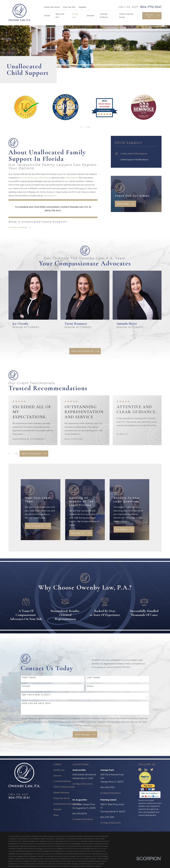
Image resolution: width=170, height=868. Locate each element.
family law (32, 178)
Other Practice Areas (64, 787)
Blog (56, 815)
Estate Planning (61, 793)
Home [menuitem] (47, 16)
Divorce (57, 776)
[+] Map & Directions (83, 784)
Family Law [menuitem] (75, 16)
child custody (44, 178)
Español (83, 7)
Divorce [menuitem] (90, 16)
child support (71, 178)
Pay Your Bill (69, 7)
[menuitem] (136, 154)
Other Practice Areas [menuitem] (126, 16)
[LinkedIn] (146, 770)
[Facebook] (140, 770)
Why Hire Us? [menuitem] (60, 16)
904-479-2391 (107, 817)
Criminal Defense (62, 781)
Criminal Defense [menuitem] (104, 16)
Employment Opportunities (67, 804)
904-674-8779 (80, 814)
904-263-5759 (107, 787)
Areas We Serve (52, 7)
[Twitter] (152, 770)
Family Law (59, 770)
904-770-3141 (151, 7)
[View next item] (88, 127)
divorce (23, 178)
